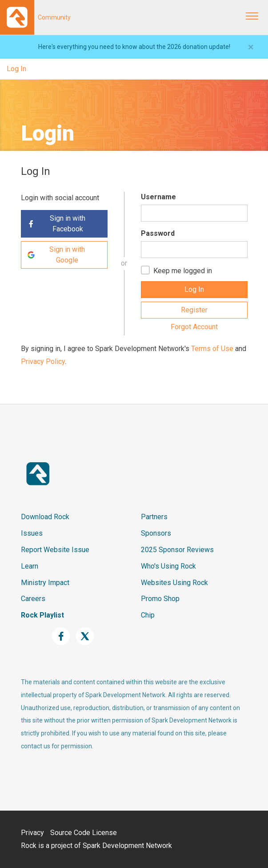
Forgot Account (194, 327)
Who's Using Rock (168, 566)
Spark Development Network (127, 846)
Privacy (32, 833)
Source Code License (84, 833)
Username (158, 197)
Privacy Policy (43, 361)
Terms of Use (212, 349)
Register (194, 310)
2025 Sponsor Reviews (177, 550)
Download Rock (45, 517)
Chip (148, 615)
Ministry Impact (45, 583)
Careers (33, 599)
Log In (16, 69)
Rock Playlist (42, 615)
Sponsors (156, 533)
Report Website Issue (55, 550)
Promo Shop (160, 599)
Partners (154, 517)
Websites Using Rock (174, 583)
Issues (32, 533)
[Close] (251, 47)
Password (158, 233)
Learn (30, 566)
